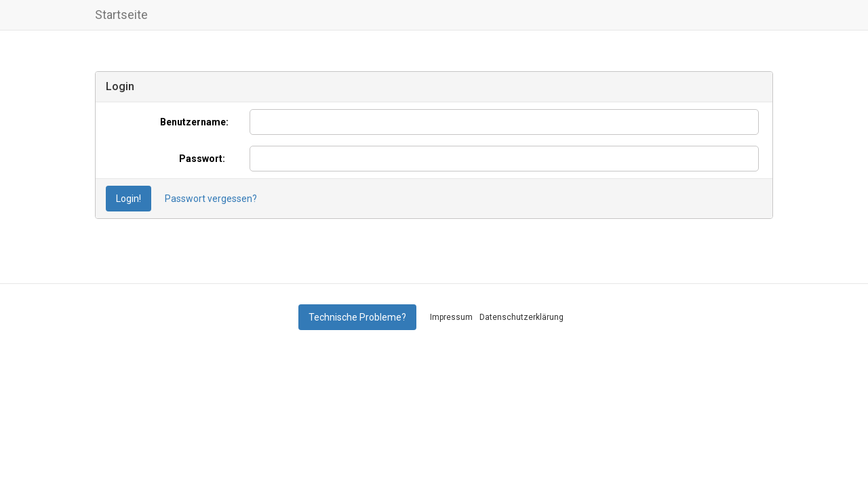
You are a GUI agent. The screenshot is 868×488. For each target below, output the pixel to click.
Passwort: (202, 159)
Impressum (451, 317)
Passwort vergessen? (211, 199)
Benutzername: (193, 122)
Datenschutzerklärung (521, 317)
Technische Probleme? (357, 317)
